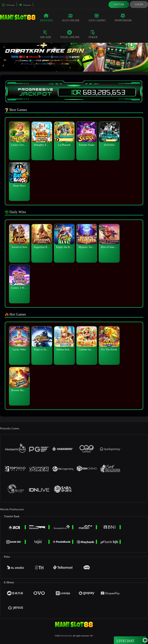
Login (139, 4)
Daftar (119, 4)
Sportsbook (123, 18)
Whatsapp (8, 5)
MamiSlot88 (66, 636)
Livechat (130, 641)
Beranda (46, 18)
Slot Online (71, 18)
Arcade (46, 34)
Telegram (25, 5)
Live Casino (97, 18)
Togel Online (70, 34)
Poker (93, 34)
